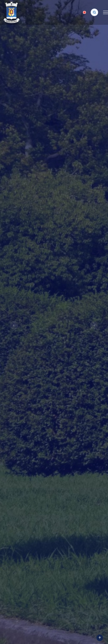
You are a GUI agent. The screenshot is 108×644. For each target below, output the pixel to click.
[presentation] (14, 325)
